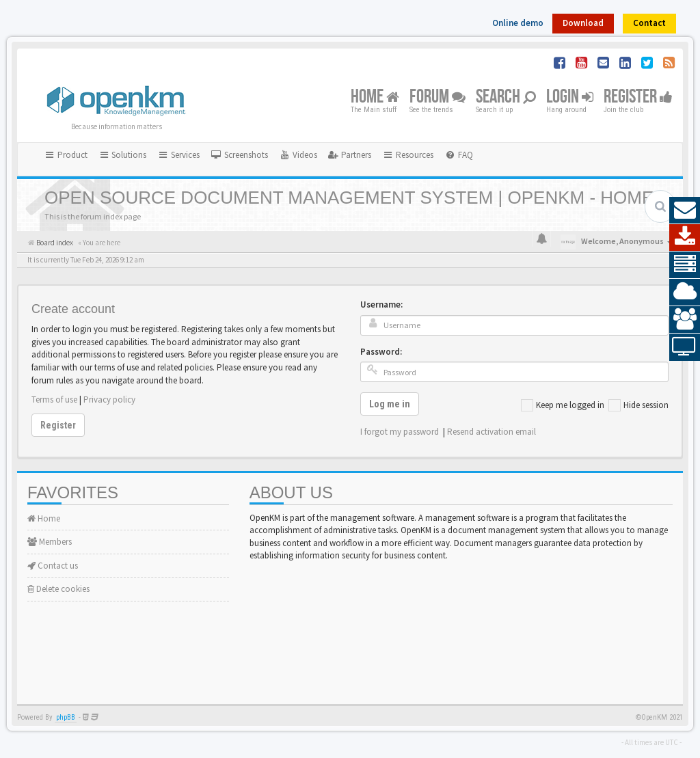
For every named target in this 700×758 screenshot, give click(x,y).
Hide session (638, 405)
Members (50, 542)
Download (583, 23)
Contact (649, 23)
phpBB (66, 717)
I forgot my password (400, 432)
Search (506, 97)
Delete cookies (58, 589)
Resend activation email (492, 432)
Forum (437, 97)
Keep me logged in (563, 405)
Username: (381, 304)
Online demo (518, 23)
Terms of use (54, 400)
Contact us (53, 566)
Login (570, 97)
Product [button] (66, 155)
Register (638, 97)
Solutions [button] (123, 155)
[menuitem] (239, 155)
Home (375, 97)
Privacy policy (109, 400)
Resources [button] (408, 155)
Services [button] (178, 155)
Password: (381, 352)
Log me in (390, 404)
